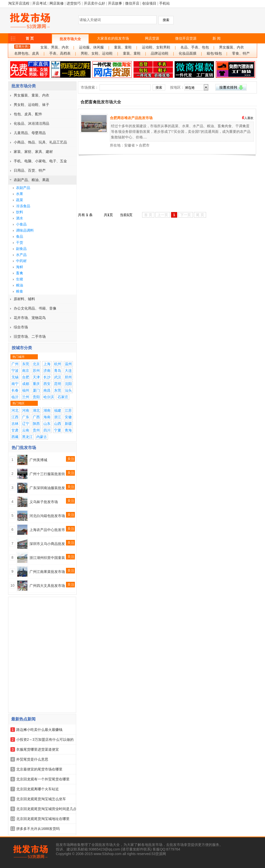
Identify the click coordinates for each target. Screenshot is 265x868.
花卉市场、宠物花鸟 (30, 318)
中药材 (21, 261)
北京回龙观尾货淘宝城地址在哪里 (43, 819)
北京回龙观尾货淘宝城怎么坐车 (41, 799)
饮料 (20, 212)
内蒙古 (42, 437)
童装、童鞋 (123, 47)
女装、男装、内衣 (55, 47)
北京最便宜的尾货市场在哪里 (39, 769)
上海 (47, 364)
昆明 (58, 384)
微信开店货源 (186, 38)
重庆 (36, 384)
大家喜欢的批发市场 (113, 38)
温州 (68, 364)
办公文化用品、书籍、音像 (35, 308)
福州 (26, 390)
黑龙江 (27, 437)
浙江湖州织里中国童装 (47, 558)
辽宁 (26, 424)
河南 (26, 410)
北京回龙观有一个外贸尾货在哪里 (43, 779)
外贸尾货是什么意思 (32, 759)
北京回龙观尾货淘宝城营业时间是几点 (46, 809)
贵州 (36, 430)
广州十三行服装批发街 (47, 474)
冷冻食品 (23, 206)
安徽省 (129, 145)
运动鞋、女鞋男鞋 (156, 47)
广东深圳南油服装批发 (47, 488)
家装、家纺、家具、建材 (33, 152)
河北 (15, 410)
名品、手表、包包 (195, 47)
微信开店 (132, 3)
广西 (36, 417)
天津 (36, 377)
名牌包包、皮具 (27, 53)
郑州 (68, 377)
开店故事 (115, 3)
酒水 (20, 218)
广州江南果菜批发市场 (47, 572)
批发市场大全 (70, 39)
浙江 (58, 417)
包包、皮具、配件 (28, 114)
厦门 (36, 390)
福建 (58, 410)
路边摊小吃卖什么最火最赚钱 (39, 730)
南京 (26, 371)
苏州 (36, 371)
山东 (47, 424)
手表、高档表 (60, 53)
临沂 (15, 397)
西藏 (15, 437)
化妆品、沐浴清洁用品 (31, 123)
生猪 (20, 279)
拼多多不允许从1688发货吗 (38, 829)
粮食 (20, 291)
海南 (47, 417)
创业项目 (149, 3)
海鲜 (20, 267)
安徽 (68, 417)
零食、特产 (241, 53)
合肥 (26, 377)
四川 (47, 430)
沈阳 (68, 384)
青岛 (58, 371)
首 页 (30, 38)
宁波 (15, 371)
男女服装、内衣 (231, 47)
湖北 (36, 410)
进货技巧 (74, 3)
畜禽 (20, 273)
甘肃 (15, 430)
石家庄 (63, 397)
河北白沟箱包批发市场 (47, 516)
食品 (20, 236)
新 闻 (217, 38)
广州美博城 (38, 460)
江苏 (68, 410)
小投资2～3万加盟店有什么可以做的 (45, 740)
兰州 (26, 397)
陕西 (36, 424)
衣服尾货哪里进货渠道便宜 (38, 749)
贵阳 (36, 397)
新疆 (68, 424)
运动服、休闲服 (91, 47)
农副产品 (23, 188)
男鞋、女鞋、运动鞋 (97, 53)
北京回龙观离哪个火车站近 (38, 789)
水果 (20, 194)
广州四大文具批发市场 (47, 586)
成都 (26, 384)
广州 (15, 364)
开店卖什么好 (94, 3)
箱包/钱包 (214, 53)
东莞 (26, 364)
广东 (26, 417)
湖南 (47, 410)
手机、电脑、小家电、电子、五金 (40, 161)
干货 (20, 243)
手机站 (164, 3)
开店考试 (39, 3)
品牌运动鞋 (160, 53)
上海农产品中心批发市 (47, 530)
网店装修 (57, 3)
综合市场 (21, 327)
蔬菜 (20, 200)
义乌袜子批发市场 (44, 502)
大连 (68, 371)
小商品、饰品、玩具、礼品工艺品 (40, 142)
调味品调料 (25, 230)
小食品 (21, 224)
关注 (71, 459)
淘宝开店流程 (19, 3)
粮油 (20, 285)
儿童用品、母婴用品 (30, 133)
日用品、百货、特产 (30, 170)
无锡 (15, 377)
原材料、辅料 (24, 299)
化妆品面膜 (188, 53)
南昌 (47, 390)
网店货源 (152, 38)
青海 (68, 430)
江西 (15, 417)
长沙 (47, 377)
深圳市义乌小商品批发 (47, 544)
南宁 (15, 384)
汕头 (68, 390)
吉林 (15, 424)
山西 (58, 424)
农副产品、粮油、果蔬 (31, 180)
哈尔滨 (49, 397)
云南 (26, 430)
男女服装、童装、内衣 (31, 95)
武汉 (58, 377)
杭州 (58, 364)
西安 (47, 384)
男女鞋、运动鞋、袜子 (31, 105)
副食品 (21, 249)
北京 (36, 364)
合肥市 (144, 145)
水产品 (21, 255)
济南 (47, 371)
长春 (15, 390)
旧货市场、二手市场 (30, 336)
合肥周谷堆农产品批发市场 (131, 118)
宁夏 (58, 430)
